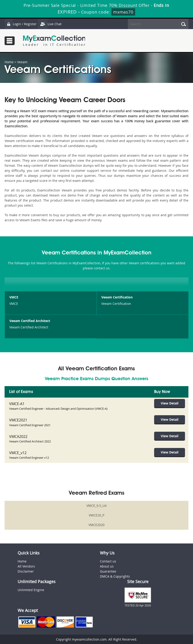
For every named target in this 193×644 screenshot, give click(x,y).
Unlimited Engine (31, 590)
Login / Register (21, 24)
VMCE (14, 297)
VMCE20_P (96, 515)
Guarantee (108, 571)
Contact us (108, 561)
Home (9, 62)
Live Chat (50, 24)
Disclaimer (26, 571)
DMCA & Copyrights (115, 576)
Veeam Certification (117, 297)
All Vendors (26, 566)
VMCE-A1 (17, 404)
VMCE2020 (96, 525)
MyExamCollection (54, 41)
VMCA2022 (18, 436)
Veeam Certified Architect (30, 321)
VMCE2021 (18, 420)
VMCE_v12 (18, 453)
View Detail (170, 403)
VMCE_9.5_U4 (96, 505)
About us (107, 566)
